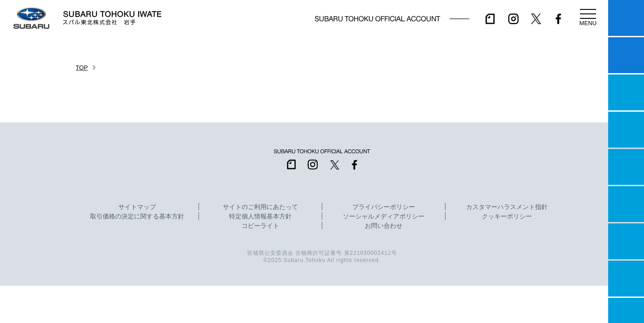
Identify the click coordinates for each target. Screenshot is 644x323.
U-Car (626, 204)
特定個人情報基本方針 (260, 217)
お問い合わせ (384, 226)
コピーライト (260, 226)
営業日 (626, 130)
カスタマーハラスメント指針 (507, 207)
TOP (82, 68)
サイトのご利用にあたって (260, 207)
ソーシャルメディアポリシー (384, 217)
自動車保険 (626, 241)
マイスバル (626, 18)
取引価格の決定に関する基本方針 (137, 217)
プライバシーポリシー (384, 207)
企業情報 (626, 279)
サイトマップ (137, 207)
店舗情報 (626, 167)
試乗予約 (626, 55)
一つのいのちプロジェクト (626, 92)
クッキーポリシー (507, 217)
